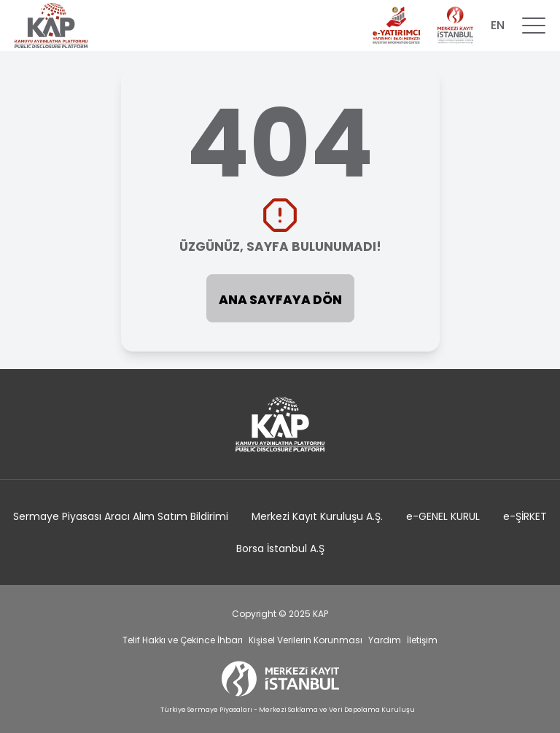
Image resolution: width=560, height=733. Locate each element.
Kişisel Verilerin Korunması (306, 640)
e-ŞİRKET (525, 516)
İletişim (422, 640)
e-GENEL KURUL (443, 516)
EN (498, 25)
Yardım (385, 640)
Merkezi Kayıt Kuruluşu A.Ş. (317, 516)
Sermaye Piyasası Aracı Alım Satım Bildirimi (121, 516)
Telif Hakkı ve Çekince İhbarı (183, 640)
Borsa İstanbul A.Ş (280, 548)
